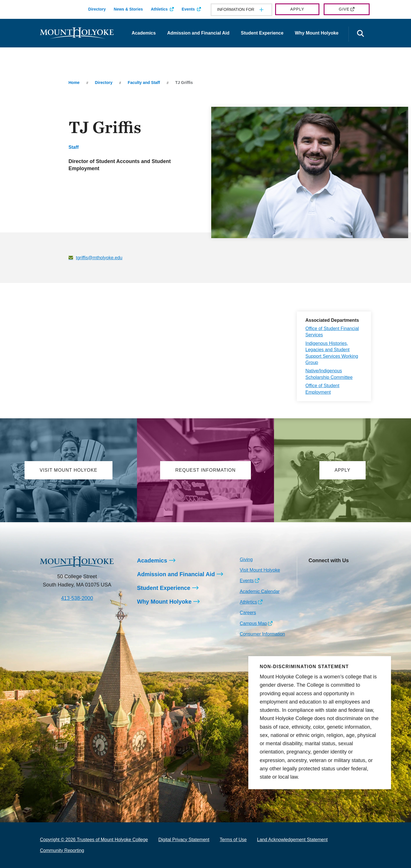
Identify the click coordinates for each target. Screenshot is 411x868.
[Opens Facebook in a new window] (326, 574)
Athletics (159, 9)
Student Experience (262, 33)
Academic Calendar (260, 591)
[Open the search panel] (360, 34)
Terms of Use (233, 840)
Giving (246, 559)
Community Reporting (62, 850)
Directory (97, 9)
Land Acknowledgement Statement (292, 840)
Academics (144, 33)
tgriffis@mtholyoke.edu (99, 258)
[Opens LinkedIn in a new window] (338, 574)
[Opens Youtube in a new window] (351, 574)
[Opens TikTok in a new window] (313, 583)
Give (344, 9)
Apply (297, 9)
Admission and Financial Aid (198, 33)
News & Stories (128, 9)
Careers (248, 613)
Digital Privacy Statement (184, 840)
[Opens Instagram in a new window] (313, 574)
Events (188, 9)
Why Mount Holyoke (317, 33)
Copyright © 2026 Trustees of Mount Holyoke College (94, 840)
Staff (74, 147)
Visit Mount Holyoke (260, 570)
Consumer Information (262, 634)
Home (74, 83)
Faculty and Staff (144, 83)
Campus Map (253, 623)
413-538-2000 (77, 598)
